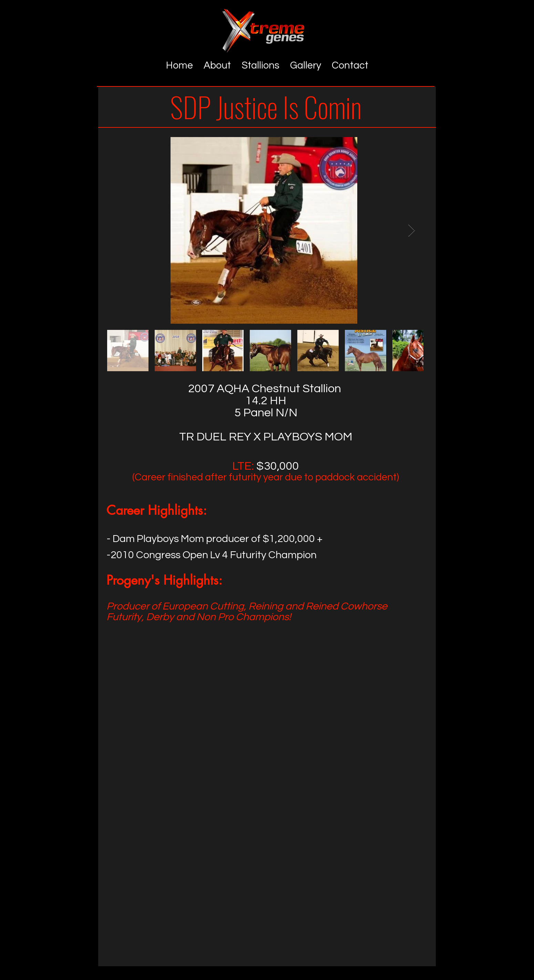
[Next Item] (412, 231)
